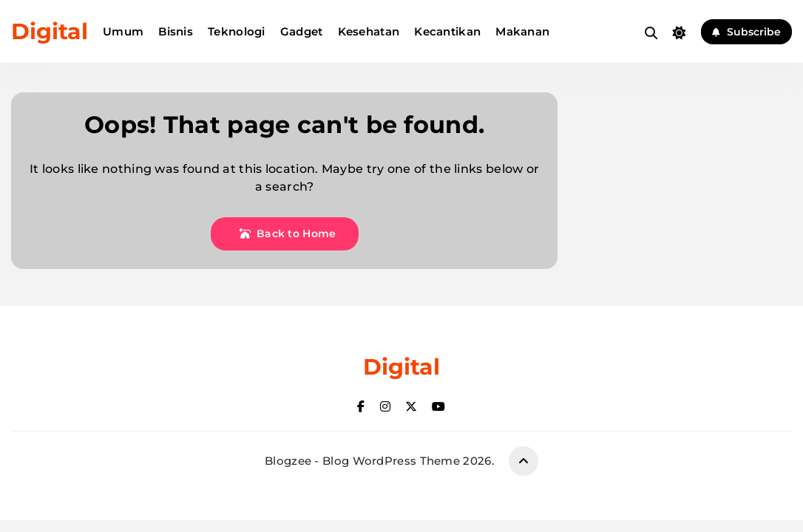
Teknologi (237, 31)
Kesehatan (369, 31)
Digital (50, 31)
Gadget (302, 31)
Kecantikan (447, 31)
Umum (123, 31)
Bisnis (176, 31)
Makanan (522, 31)
